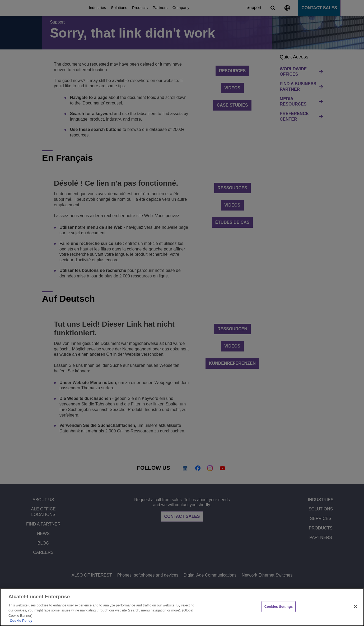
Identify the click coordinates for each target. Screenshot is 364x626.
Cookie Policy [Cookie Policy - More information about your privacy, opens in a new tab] (21, 621)
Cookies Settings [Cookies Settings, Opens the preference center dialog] (279, 607)
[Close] (356, 606)
